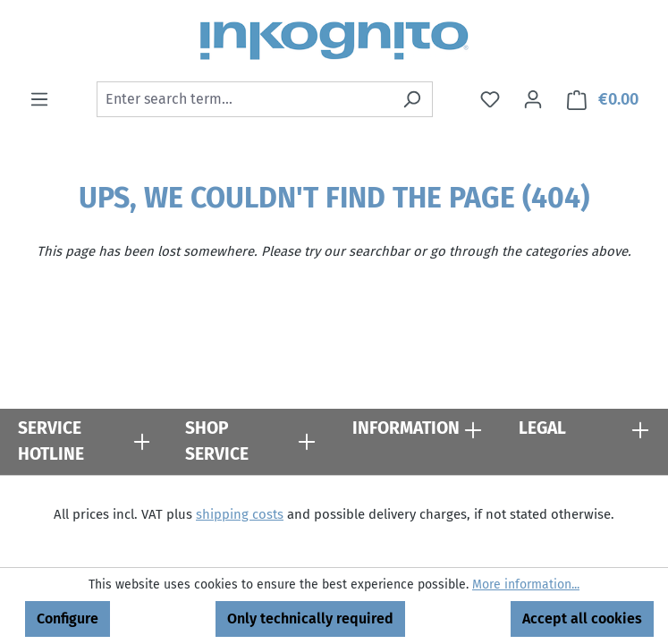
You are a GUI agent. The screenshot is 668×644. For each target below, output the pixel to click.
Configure (68, 619)
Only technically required (310, 619)
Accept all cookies (582, 619)
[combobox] (244, 99)
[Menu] (39, 99)
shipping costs (240, 514)
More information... (526, 585)
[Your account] (533, 99)
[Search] (412, 99)
